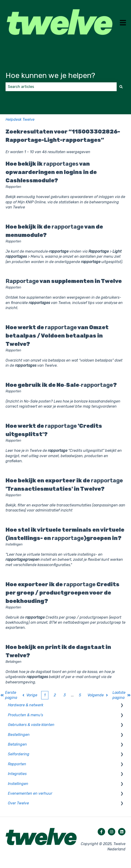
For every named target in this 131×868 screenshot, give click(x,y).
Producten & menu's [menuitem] (25, 715)
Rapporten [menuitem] (17, 764)
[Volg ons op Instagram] (112, 832)
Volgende (98, 695)
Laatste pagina (122, 695)
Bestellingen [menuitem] (19, 735)
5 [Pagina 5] (80, 695)
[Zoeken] (121, 87)
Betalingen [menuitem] (17, 744)
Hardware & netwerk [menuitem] (26, 705)
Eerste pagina (9, 695)
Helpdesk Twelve (20, 119)
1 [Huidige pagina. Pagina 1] (45, 695)
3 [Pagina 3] (65, 695)
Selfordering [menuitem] (19, 754)
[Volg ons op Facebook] (101, 832)
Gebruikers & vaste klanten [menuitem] (31, 725)
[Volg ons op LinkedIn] (122, 832)
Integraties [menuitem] (17, 774)
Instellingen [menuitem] (18, 784)
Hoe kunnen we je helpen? (50, 75)
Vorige (30, 695)
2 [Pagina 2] (55, 695)
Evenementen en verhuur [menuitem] (30, 793)
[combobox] (61, 87)
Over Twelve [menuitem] (18, 803)
